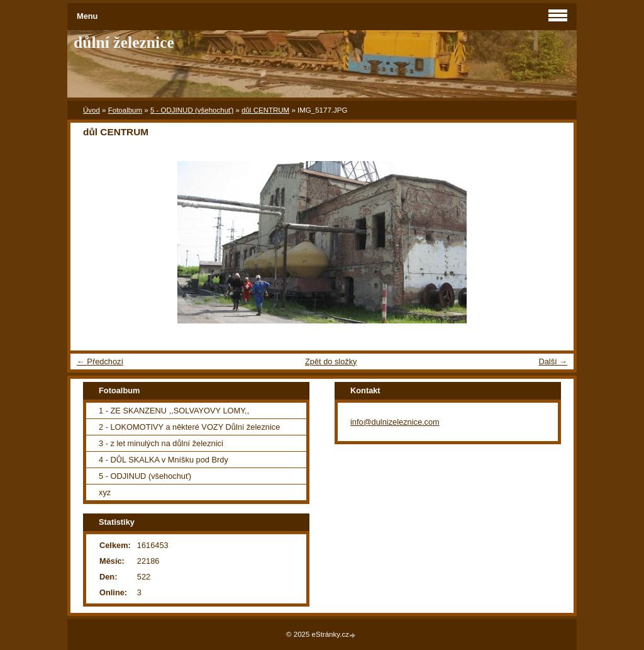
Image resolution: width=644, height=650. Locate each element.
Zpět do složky (331, 361)
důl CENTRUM (265, 110)
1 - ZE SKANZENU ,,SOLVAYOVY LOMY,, (174, 411)
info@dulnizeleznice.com (395, 422)
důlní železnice (124, 42)
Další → (553, 361)
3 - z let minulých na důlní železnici (161, 443)
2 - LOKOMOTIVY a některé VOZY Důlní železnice (189, 427)
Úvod (92, 110)
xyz (105, 492)
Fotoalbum (125, 110)
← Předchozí (100, 361)
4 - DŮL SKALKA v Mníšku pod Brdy (164, 460)
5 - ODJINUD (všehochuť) (192, 110)
